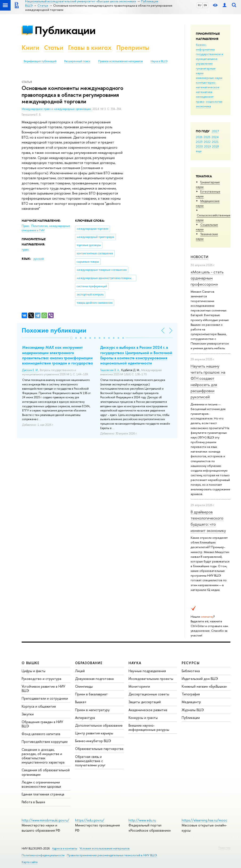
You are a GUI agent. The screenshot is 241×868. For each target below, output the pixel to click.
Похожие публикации (54, 330)
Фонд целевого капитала (41, 734)
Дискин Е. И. (30, 370)
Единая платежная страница (43, 794)
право (200, 101)
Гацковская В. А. (110, 370)
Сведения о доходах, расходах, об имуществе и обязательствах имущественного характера (43, 756)
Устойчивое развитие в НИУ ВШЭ (43, 688)
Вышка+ (81, 702)
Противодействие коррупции (45, 742)
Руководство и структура (41, 679)
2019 (207, 146)
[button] (71, 338)
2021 (215, 142)
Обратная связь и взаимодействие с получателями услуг (90, 761)
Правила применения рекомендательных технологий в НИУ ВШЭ (112, 855)
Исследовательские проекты (151, 679)
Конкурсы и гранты (143, 718)
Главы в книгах (90, 48)
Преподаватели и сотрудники (45, 698)
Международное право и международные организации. (57, 109)
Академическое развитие (148, 710)
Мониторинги (139, 686)
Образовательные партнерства (99, 749)
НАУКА (135, 663)
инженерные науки (209, 78)
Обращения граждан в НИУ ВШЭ (42, 724)
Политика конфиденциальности (43, 855)
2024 (215, 137)
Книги (30, 48)
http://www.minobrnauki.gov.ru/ (45, 820)
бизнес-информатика (205, 47)
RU (200, 5)
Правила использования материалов (120, 61)
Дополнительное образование (99, 725)
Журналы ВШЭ (193, 710)
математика (204, 92)
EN (205, 5)
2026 (199, 137)
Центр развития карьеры (94, 733)
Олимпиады (84, 686)
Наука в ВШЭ (159, 61)
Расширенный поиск (77, 61)
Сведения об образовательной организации (46, 772)
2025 (207, 137)
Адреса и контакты (65, 848)
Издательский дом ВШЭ (200, 679)
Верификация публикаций (40, 61)
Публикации (65, 30)
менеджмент (205, 97)
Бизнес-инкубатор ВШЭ (93, 741)
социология (214, 101)
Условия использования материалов (105, 848)
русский (39, 259)
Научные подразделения (147, 671)
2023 (199, 142)
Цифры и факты (34, 671)
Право (26, 226)
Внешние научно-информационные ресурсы (149, 727)
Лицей (80, 671)
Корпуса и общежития (39, 706)
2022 (207, 142)
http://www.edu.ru (142, 820)
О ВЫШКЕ (31, 663)
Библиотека (191, 671)
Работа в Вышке (33, 802)
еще (199, 151)
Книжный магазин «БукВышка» (204, 686)
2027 (215, 131)
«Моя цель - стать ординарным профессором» (207, 278)
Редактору (224, 848)
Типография (191, 694)
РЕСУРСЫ (191, 663)
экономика (203, 106)
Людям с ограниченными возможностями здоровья (41, 784)
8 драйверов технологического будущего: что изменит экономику (208, 521)
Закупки (28, 714)
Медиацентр (191, 702)
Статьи (54, 48)
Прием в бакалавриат (91, 694)
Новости (199, 257)
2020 (199, 146)
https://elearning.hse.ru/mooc (204, 820)
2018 (215, 146)
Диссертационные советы (149, 694)
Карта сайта (30, 862)
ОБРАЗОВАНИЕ (89, 663)
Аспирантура (85, 718)
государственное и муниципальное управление (209, 59)
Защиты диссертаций (145, 702)
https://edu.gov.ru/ (90, 820)
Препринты (133, 48)
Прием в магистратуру (92, 710)
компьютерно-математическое (208, 85)
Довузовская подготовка (94, 679)
